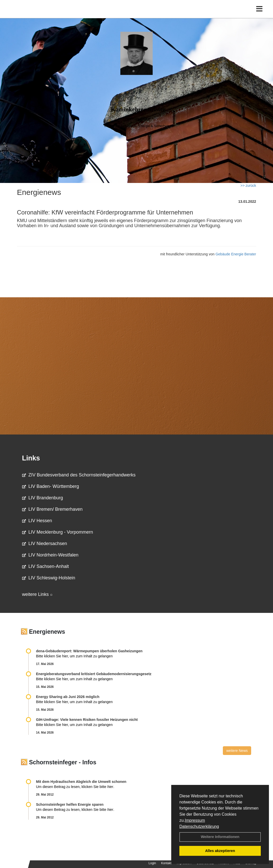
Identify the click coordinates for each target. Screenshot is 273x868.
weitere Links (37, 594)
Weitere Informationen (220, 837)
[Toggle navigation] (259, 15)
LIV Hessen (37, 521)
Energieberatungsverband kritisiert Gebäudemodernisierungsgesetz (94, 674)
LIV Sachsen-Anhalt (46, 566)
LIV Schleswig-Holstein (49, 578)
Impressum (195, 820)
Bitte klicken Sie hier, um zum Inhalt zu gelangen (74, 656)
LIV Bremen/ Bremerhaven (52, 509)
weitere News (237, 751)
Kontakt (166, 863)
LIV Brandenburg (43, 498)
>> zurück (248, 185)
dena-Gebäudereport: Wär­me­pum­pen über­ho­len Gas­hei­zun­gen (89, 651)
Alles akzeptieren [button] (220, 851)
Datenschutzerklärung (199, 826)
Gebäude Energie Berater (236, 254)
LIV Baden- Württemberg (51, 486)
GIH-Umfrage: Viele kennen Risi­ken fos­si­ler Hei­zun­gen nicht (87, 720)
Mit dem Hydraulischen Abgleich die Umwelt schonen (81, 782)
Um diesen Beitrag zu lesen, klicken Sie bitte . (75, 787)
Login (152, 863)
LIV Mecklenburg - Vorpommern (58, 532)
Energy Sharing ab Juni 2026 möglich (68, 697)
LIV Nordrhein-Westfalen (50, 555)
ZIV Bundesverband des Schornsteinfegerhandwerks (79, 475)
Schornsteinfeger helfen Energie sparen (70, 804)
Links (31, 458)
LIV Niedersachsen (45, 544)
